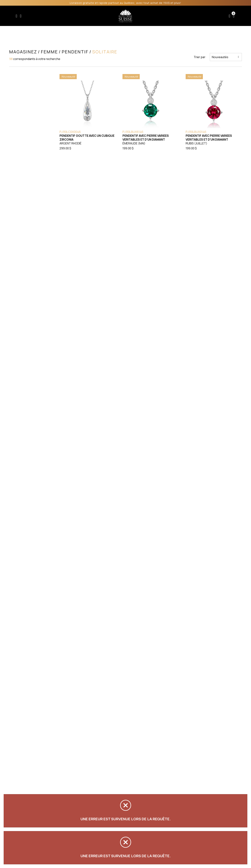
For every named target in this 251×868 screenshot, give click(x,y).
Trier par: (200, 57)
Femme (76, 16)
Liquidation (147, 16)
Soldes (107, 16)
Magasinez (23, 52)
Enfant (61, 16)
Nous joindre (209, 16)
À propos (186, 16)
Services (167, 16)
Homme (91, 16)
